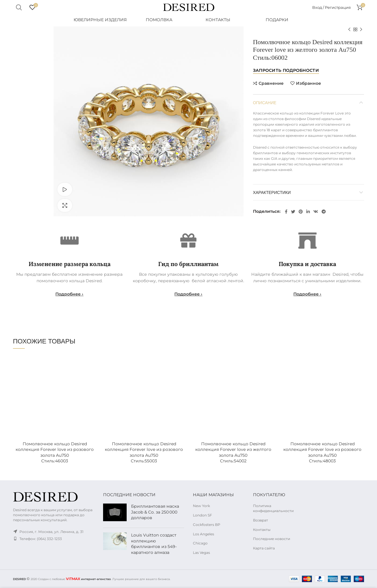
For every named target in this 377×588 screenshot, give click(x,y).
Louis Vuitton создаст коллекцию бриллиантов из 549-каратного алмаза (154, 544)
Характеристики (272, 192)
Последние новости (272, 539)
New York (201, 506)
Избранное (309, 83)
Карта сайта (264, 548)
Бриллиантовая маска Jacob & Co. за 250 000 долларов (155, 512)
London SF (202, 515)
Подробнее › (69, 294)
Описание (265, 102)
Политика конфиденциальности (273, 508)
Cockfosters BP (207, 525)
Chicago (200, 543)
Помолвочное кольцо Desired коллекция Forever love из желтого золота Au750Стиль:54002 (233, 452)
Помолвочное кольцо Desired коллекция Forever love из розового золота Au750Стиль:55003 (144, 452)
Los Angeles (204, 534)
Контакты (262, 530)
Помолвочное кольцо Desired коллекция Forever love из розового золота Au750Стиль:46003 (55, 452)
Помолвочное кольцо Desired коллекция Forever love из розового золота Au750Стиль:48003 (322, 452)
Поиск (19, 7)
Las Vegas (201, 553)
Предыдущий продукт (349, 30)
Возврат (261, 520)
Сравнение (271, 83)
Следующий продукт (361, 30)
